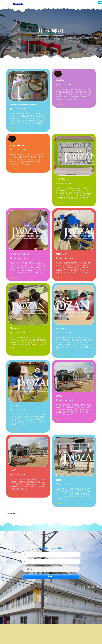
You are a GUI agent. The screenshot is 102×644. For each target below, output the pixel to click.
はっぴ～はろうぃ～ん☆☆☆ (23, 104)
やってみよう (62, 179)
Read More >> (15, 128)
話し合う (14, 328)
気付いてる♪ (61, 254)
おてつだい (15, 405)
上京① (13, 470)
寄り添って (61, 80)
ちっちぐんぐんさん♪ (20, 254)
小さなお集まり (17, 145)
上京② (59, 396)
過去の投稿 (12, 514)
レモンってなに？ (64, 328)
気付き (59, 480)
